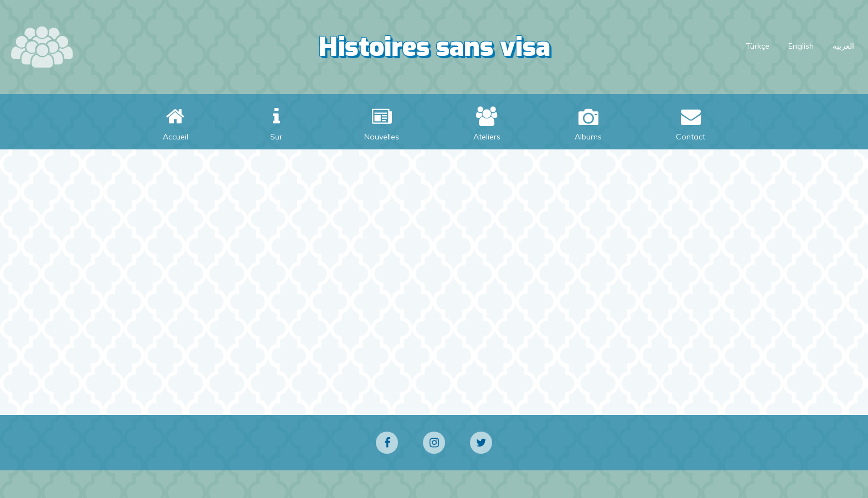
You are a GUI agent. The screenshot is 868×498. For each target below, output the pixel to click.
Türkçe (758, 46)
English (801, 46)
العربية (843, 46)
